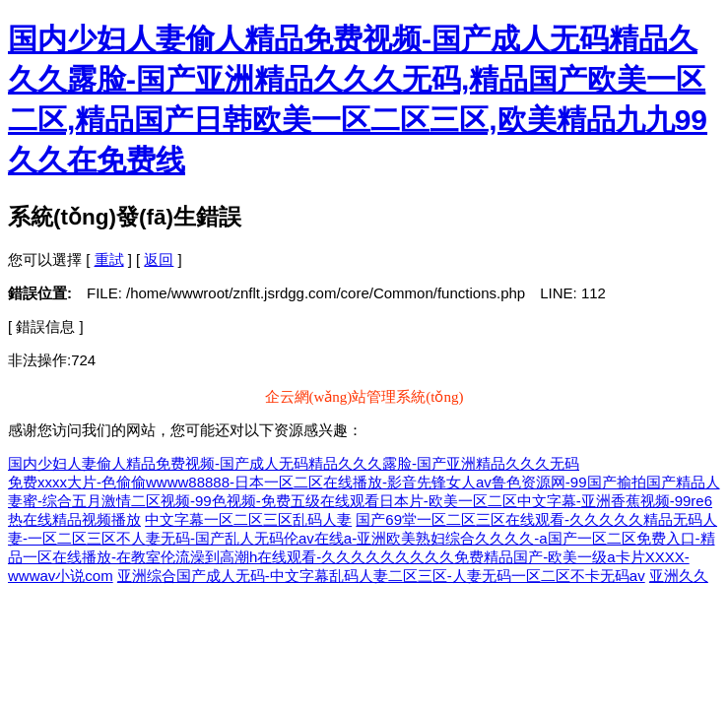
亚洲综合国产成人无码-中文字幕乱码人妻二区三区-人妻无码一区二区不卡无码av (381, 576)
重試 (109, 259)
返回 (159, 259)
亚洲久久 (679, 576)
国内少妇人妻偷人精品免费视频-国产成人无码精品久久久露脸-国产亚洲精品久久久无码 (294, 463)
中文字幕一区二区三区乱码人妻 (248, 519)
